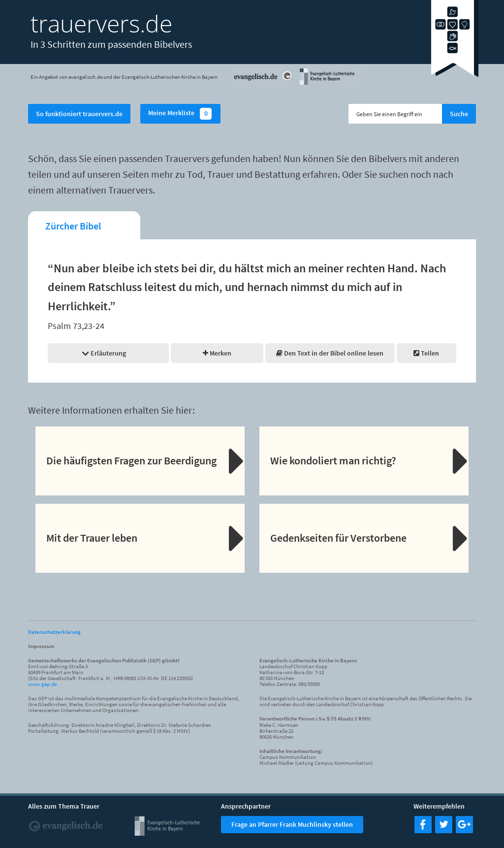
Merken (217, 353)
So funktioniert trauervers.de (79, 114)
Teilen (426, 353)
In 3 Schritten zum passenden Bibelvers (111, 44)
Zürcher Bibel (73, 226)
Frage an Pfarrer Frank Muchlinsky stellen (292, 824)
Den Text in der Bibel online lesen (330, 353)
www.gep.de (42, 684)
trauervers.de (101, 23)
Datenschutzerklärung (54, 632)
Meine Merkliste (180, 114)
